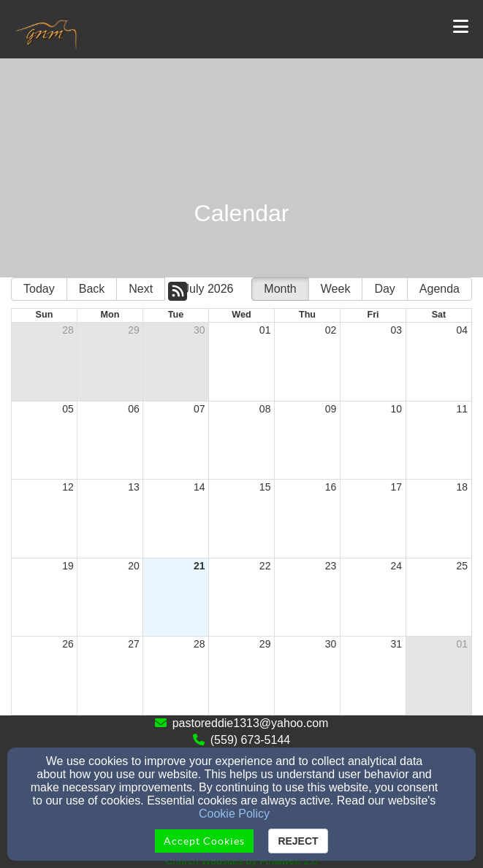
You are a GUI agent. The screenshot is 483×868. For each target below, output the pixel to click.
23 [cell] (331, 566)
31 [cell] (397, 644)
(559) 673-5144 (250, 740)
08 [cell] (265, 409)
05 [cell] (68, 409)
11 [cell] (462, 409)
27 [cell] (134, 644)
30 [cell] (199, 330)
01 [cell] (265, 330)
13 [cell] (134, 487)
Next (141, 289)
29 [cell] (134, 330)
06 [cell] (134, 409)
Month (280, 289)
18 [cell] (462, 487)
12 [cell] (68, 487)
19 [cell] (68, 566)
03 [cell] (397, 330)
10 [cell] (397, 409)
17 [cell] (397, 487)
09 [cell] (331, 409)
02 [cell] (331, 330)
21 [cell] (199, 566)
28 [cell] (68, 330)
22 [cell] (265, 566)
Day (384, 289)
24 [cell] (397, 566)
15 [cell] (265, 487)
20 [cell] (134, 566)
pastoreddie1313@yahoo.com (251, 723)
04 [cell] (462, 330)
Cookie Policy (234, 814)
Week (336, 289)
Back (92, 289)
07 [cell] (199, 409)
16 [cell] (331, 487)
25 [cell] (462, 566)
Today (39, 289)
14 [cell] (199, 487)
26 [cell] (68, 644)
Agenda (440, 289)
